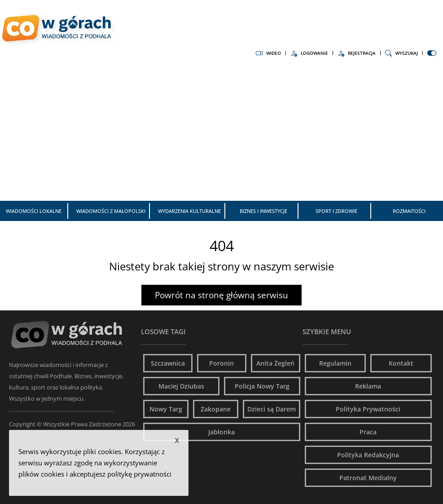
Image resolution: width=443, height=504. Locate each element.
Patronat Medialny (368, 478)
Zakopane (216, 409)
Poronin (221, 363)
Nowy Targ (166, 409)
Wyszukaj (401, 53)
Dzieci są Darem (272, 409)
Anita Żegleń (275, 363)
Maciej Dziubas (181, 386)
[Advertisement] (221, 133)
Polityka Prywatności (368, 409)
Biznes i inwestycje (263, 211)
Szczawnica (168, 363)
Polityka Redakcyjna (368, 455)
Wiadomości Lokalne (34, 211)
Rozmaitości (409, 211)
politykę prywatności (139, 474)
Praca (368, 432)
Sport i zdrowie (336, 211)
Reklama (368, 386)
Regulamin (335, 363)
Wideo (268, 53)
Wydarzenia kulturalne (189, 211)
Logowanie (309, 53)
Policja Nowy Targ (262, 386)
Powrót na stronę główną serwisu (221, 295)
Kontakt (401, 363)
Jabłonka (221, 432)
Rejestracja (357, 53)
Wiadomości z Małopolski (111, 211)
